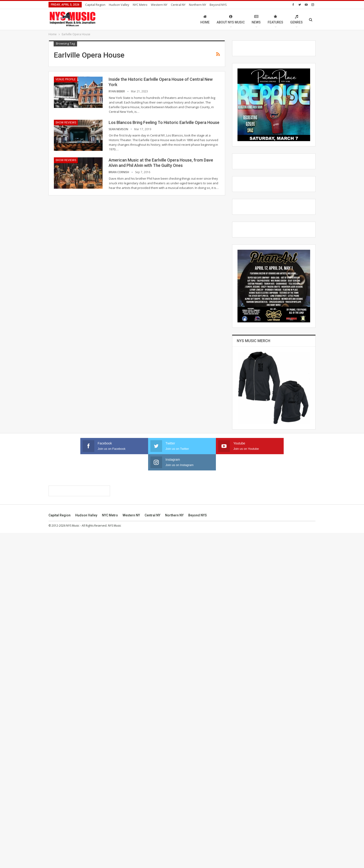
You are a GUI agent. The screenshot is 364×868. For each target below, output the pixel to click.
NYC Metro (140, 5)
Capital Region (95, 5)
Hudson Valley (119, 5)
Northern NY (198, 5)
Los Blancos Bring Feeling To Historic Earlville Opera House (164, 122)
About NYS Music (231, 19)
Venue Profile (66, 79)
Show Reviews (66, 123)
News (256, 19)
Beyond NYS (218, 5)
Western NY (159, 5)
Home (205, 19)
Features (275, 19)
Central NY (178, 5)
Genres (296, 19)
